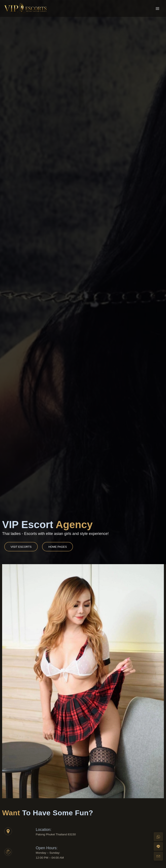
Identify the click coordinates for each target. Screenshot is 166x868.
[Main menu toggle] (158, 8)
